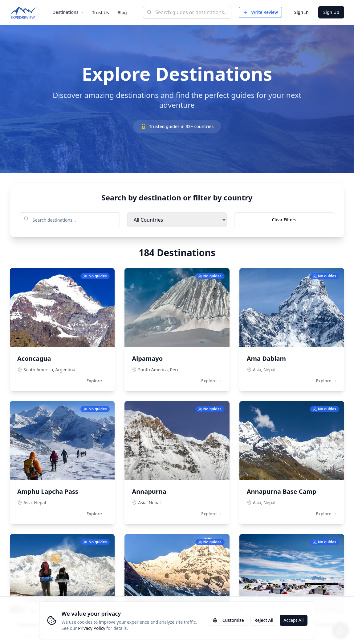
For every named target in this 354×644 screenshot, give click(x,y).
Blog (122, 12)
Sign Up (331, 12)
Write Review (260, 12)
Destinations (68, 12)
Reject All (264, 620)
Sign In (301, 12)
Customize (228, 620)
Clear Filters (284, 220)
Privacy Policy (92, 628)
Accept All (293, 620)
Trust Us (101, 12)
